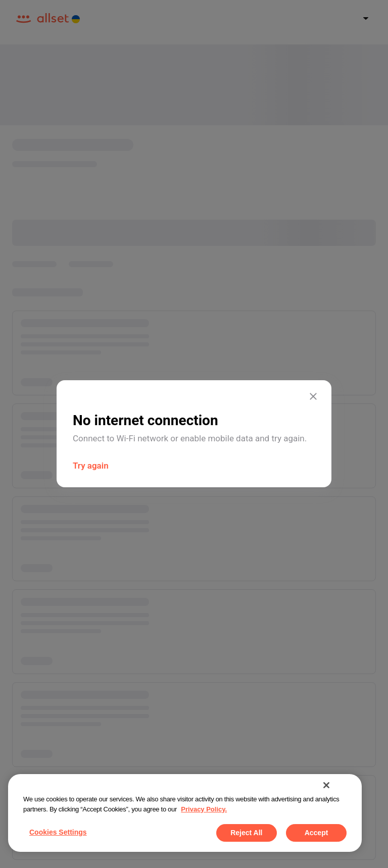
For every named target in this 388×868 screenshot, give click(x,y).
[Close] (326, 785)
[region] (185, 813)
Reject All (246, 833)
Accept (317, 833)
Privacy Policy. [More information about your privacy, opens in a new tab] (204, 809)
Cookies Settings (58, 832)
